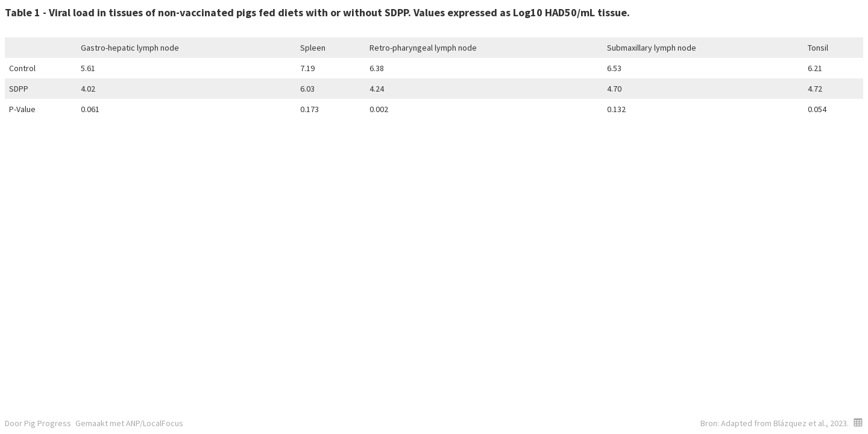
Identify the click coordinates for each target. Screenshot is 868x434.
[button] (858, 422)
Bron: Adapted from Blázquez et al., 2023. (775, 423)
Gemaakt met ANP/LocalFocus (129, 423)
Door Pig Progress (38, 423)
